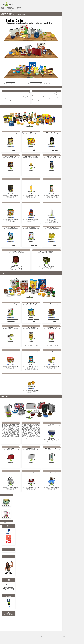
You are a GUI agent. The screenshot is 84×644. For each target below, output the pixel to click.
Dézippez (6, 587)
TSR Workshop (10, 148)
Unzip (4, 583)
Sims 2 (56, 150)
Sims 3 (14, 150)
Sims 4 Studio (16, 148)
